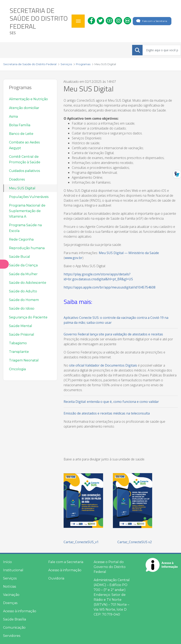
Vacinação (11, 595)
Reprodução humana (27, 248)
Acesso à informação (20, 611)
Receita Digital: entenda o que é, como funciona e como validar (111, 402)
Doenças (10, 603)
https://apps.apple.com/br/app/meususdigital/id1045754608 (110, 287)
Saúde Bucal (20, 257)
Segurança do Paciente (28, 317)
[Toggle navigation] (78, 21)
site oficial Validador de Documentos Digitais (103, 365)
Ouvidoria (56, 578)
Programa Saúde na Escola (25, 228)
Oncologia (17, 369)
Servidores (12, 636)
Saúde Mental (21, 326)
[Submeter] (137, 50)
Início (7, 562)
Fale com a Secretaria (151, 21)
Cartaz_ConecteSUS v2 (135, 542)
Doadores (17, 179)
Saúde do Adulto (23, 291)
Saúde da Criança (23, 265)
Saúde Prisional (22, 334)
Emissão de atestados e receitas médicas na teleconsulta (107, 413)
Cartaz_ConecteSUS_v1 (81, 542)
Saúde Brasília (15, 619)
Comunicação (14, 628)
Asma (13, 116)
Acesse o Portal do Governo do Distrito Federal (110, 567)
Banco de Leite (21, 134)
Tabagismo (18, 343)
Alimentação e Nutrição (28, 99)
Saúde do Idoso (22, 308)
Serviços (10, 578)
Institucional (13, 570)
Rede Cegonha (21, 239)
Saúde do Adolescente (28, 283)
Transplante (19, 352)
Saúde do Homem (24, 300)
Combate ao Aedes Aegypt (24, 145)
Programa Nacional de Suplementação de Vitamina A (27, 211)
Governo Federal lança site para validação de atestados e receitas (113, 334)
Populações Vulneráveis (29, 197)
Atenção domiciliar (24, 108)
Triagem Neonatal (24, 360)
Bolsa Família (20, 125)
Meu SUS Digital (22, 188)
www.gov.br (74, 258)
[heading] (39, 21)
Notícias (10, 587)
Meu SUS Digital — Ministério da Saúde (129, 253)
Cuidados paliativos (24, 171)
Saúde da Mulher (23, 274)
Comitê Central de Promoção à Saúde (25, 159)
